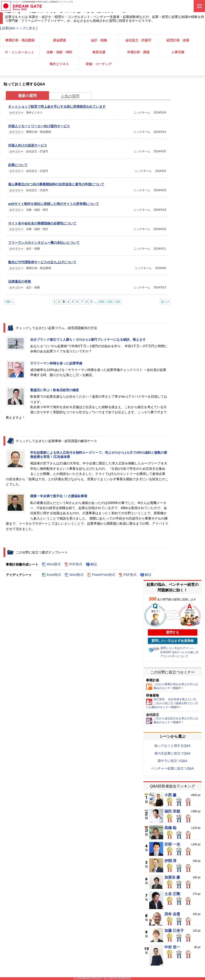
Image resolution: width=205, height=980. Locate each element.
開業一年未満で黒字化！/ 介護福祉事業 (59, 496)
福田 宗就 (172, 811)
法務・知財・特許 (59, 52)
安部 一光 (172, 844)
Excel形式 (51, 575)
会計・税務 (99, 40)
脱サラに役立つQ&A (172, 761)
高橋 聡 (170, 828)
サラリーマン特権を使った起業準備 (56, 363)
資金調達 (59, 40)
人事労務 (178, 52)
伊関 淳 (170, 861)
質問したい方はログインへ (177, 648)
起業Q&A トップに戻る (19, 28)
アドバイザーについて (174, 656)
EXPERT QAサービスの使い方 (179, 652)
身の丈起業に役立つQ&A (172, 753)
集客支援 (99, 52)
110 (109, 302)
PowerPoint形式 (101, 575)
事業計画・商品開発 (20, 40)
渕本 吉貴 (172, 914)
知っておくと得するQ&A (172, 746)
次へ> (165, 302)
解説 (91, 564)
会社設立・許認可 (138, 40)
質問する (172, 632)
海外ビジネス (59, 64)
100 (101, 302)
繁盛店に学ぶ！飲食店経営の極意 (55, 390)
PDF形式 (73, 564)
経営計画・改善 (178, 40)
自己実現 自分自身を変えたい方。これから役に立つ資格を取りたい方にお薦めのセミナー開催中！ (172, 703)
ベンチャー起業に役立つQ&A (172, 768)
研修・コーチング (99, 64)
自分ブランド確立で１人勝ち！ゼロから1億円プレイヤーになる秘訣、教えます (88, 340)
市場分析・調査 (138, 52)
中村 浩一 (172, 947)
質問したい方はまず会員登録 (172, 641)
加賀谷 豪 (172, 877)
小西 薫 (170, 795)
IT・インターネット (20, 52)
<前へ (9, 302)
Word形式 (51, 564)
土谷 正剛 (172, 894)
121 (118, 302)
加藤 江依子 (174, 931)
